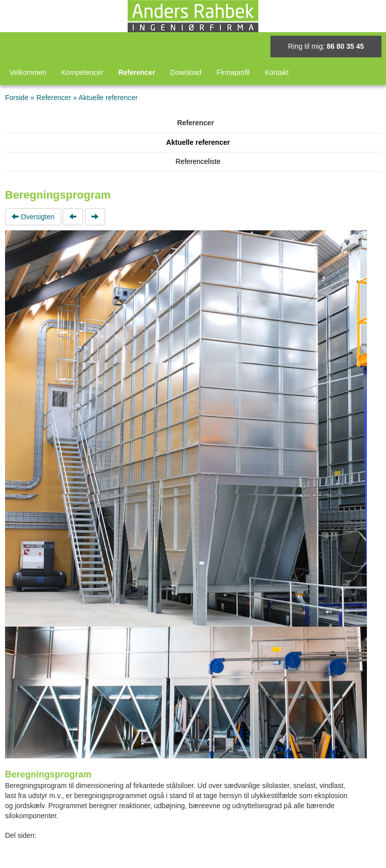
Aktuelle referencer (108, 98)
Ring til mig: (326, 46)
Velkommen (28, 72)
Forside (17, 98)
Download (186, 72)
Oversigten (33, 217)
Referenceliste (198, 161)
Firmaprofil (233, 72)
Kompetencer (82, 72)
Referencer (136, 72)
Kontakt (277, 72)
